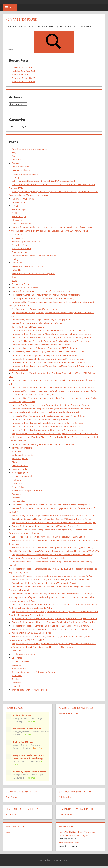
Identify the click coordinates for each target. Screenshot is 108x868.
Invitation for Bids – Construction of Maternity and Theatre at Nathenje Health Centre (51, 334)
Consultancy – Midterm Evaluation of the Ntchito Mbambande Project (44, 583)
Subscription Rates (20, 661)
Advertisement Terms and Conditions (29, 149)
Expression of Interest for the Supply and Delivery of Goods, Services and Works (49, 362)
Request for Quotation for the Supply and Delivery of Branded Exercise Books (48, 352)
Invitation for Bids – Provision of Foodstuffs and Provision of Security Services (47, 423)
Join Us (15, 206)
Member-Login (19, 217)
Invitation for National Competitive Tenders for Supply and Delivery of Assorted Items (51, 341)
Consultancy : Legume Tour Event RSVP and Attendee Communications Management (51, 505)
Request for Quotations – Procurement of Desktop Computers (41, 291)
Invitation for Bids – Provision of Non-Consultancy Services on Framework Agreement (51, 337)
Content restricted (20, 167)
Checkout (16, 160)
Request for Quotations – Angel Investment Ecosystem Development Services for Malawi (53, 515)
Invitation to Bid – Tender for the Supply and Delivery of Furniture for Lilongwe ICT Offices (53, 387)
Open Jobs (17, 686)
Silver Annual (12, 814)
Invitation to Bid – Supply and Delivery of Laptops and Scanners (41, 345)
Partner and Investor (21, 248)
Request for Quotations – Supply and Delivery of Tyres (37, 323)
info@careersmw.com (69, 843)
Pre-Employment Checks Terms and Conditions (34, 256)
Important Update (20, 469)
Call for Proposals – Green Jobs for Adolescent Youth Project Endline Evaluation (48, 537)
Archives (16, 498)
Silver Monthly (65, 814)
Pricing (15, 259)
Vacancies (16, 683)
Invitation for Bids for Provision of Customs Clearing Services (40, 419)
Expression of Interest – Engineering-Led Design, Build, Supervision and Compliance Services (55, 619)
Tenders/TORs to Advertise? (25, 288)
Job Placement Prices (68, 713)
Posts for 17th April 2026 (23, 78)
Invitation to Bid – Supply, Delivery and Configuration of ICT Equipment (44, 348)
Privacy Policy (18, 263)
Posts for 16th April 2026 (23, 82)
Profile (15, 213)
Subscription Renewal (22, 476)
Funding (16, 177)
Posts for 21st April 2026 (23, 74)
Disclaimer (17, 665)
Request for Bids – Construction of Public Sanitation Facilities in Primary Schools (49, 416)
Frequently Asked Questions (25, 174)
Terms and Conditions (22, 448)
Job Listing (17, 480)
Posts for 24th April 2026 (23, 67)
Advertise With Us (20, 466)
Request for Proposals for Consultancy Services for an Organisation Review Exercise (51, 579)
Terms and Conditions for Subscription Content (34, 672)
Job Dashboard (19, 202)
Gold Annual (12, 797)
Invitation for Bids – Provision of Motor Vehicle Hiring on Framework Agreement (49, 430)
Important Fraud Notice (23, 199)
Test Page (16, 679)
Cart (14, 156)
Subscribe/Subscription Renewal (27, 490)
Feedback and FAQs (21, 170)
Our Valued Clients (20, 245)
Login (9, 832)
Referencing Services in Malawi (26, 241)
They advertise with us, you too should (30, 690)
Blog (14, 152)
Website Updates (20, 459)
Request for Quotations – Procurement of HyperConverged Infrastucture (46, 295)
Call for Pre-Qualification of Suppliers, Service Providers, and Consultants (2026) (49, 330)
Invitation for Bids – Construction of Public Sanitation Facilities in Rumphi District (49, 426)
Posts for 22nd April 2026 (24, 71)
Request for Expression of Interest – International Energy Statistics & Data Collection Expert (54, 523)
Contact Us (17, 494)
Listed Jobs (17, 483)
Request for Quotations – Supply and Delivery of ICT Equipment (41, 320)
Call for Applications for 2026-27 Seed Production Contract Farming (43, 298)
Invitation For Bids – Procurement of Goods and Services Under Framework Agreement (52, 405)
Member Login (19, 209)
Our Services (18, 238)
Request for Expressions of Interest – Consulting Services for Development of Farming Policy (55, 622)
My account (17, 220)
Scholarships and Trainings (24, 654)
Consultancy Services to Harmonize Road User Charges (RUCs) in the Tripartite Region (52, 519)
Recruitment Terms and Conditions (28, 266)
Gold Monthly (65, 797)
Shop (14, 277)
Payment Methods (20, 252)
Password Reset (19, 668)
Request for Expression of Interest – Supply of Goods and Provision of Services (48, 359)
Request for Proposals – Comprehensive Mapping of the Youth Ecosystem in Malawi (51, 626)
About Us (16, 462)
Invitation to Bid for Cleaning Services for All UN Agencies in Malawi (43, 444)
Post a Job (16, 651)
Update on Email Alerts (22, 455)
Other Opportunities (21, 224)
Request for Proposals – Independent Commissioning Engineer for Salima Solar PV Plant (53, 576)
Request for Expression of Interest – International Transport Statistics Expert (47, 526)
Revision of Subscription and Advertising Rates (33, 273)
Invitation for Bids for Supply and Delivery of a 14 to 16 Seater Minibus (44, 355)
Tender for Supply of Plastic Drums (28, 327)
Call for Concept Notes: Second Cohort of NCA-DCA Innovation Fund (43, 181)
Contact (15, 163)
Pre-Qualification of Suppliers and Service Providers (36, 309)
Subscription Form (20, 284)
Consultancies (18, 501)
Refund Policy (18, 270)
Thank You (17, 451)
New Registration (20, 473)
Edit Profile (17, 658)
